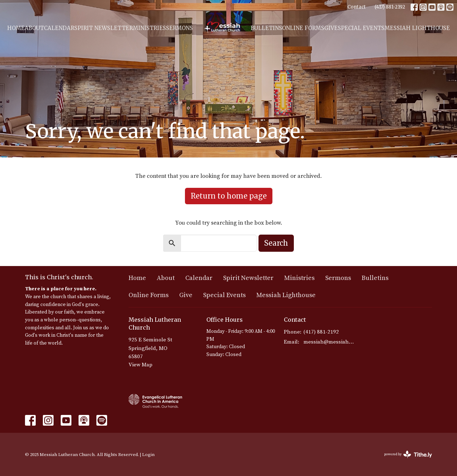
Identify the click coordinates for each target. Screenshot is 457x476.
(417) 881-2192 (390, 7)
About (34, 28)
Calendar (59, 28)
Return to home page (229, 196)
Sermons (179, 28)
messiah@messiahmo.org (329, 342)
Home (16, 28)
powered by (408, 454)
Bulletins (266, 28)
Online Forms (303, 28)
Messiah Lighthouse (417, 28)
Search (276, 243)
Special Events (361, 28)
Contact (356, 7)
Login (148, 455)
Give (331, 28)
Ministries (149, 28)
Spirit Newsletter (104, 28)
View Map (140, 365)
